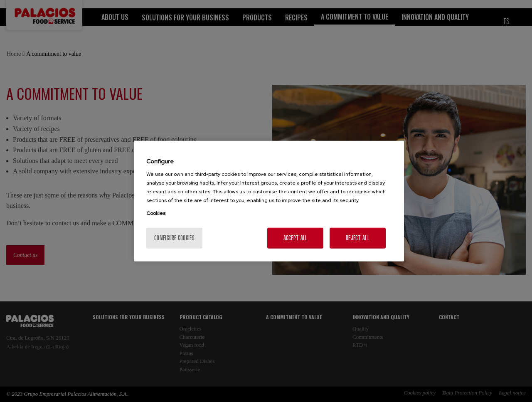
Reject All (358, 238)
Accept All (296, 238)
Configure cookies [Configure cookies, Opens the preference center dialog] (174, 238)
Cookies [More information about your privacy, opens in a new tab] (156, 213)
